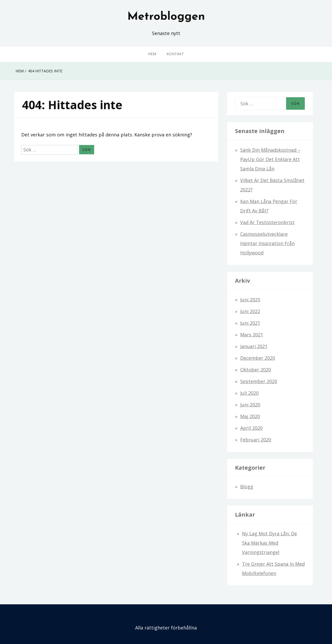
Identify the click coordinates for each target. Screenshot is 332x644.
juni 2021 (250, 323)
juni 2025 (250, 300)
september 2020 (259, 381)
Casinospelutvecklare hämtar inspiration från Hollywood (267, 243)
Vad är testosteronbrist (267, 222)
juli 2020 (249, 393)
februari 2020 (256, 440)
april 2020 (251, 428)
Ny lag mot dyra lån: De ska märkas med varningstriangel (269, 543)
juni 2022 (250, 311)
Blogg (247, 487)
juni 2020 (250, 405)
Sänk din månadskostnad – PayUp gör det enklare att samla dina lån (270, 159)
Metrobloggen (166, 17)
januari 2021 (254, 346)
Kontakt (175, 54)
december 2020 (258, 358)
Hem (152, 54)
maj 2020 (250, 416)
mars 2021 (252, 335)
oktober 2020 (255, 370)
